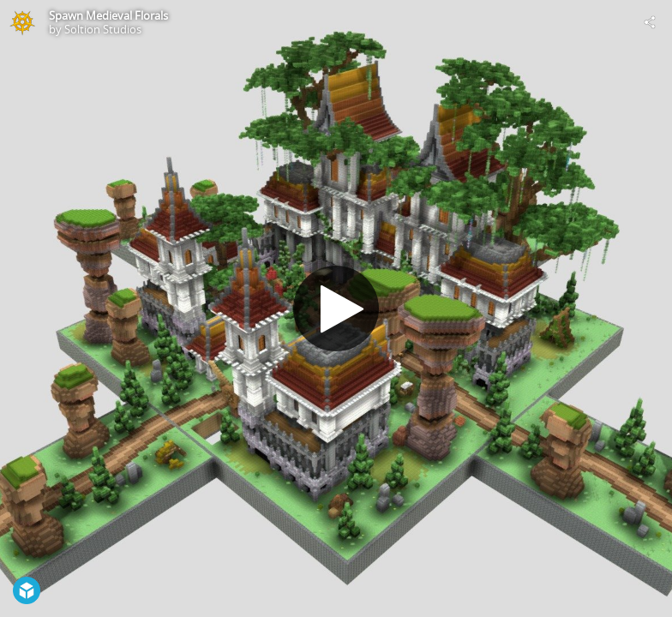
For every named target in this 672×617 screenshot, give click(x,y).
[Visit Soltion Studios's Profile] (22, 22)
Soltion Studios (103, 29)
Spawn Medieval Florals (108, 15)
